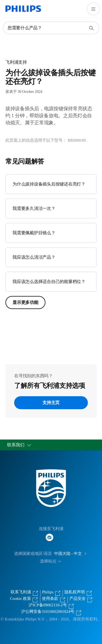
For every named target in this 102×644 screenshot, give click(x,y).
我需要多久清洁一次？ (34, 208)
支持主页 (51, 403)
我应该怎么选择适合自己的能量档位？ (49, 282)
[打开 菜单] (93, 9)
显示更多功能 (25, 302)
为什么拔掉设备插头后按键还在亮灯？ (49, 184)
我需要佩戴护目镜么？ (34, 233)
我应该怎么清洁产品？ (34, 257)
